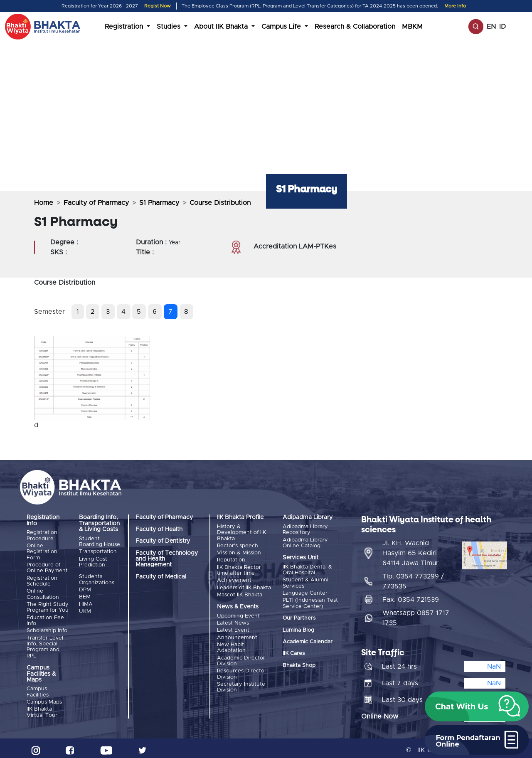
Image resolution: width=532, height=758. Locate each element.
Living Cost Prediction (93, 561)
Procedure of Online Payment (47, 567)
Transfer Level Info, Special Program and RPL (45, 644)
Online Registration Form (42, 551)
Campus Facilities (38, 689)
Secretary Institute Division (241, 682)
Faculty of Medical (161, 577)
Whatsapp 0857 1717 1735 (416, 614)
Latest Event (233, 627)
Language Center (305, 592)
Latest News (233, 620)
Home (44, 203)
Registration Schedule (42, 580)
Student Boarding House (100, 542)
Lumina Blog (298, 629)
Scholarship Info (47, 628)
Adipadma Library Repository (305, 530)
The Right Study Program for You (48, 606)
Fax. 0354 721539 (411, 596)
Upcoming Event (238, 614)
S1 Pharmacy (159, 203)
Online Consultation (43, 593)
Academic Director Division (241, 656)
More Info (455, 6)
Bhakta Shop (299, 664)
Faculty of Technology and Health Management (167, 559)
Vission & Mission (239, 552)
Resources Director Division (242, 669)
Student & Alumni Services (305, 582)
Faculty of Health (159, 529)
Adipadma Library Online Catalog (305, 543)
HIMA (86, 602)
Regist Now (158, 6)
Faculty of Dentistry (163, 541)
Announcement (237, 634)
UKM (85, 609)
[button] (477, 706)
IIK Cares (294, 652)
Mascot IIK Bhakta (240, 592)
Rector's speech (238, 545)
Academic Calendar (308, 640)
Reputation (231, 559)
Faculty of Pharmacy (96, 203)
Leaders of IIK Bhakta (244, 585)
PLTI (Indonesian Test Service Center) (310, 602)
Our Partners (299, 617)
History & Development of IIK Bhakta (241, 533)
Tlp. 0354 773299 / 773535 (413, 578)
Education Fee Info (45, 618)
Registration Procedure (42, 535)
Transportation (98, 551)
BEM (85, 596)
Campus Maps (44, 699)
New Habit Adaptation (231, 644)
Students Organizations (97, 579)
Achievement (234, 579)
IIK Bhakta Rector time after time (239, 569)
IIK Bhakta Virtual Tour (42, 708)
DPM (85, 589)
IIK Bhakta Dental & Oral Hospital (307, 570)
